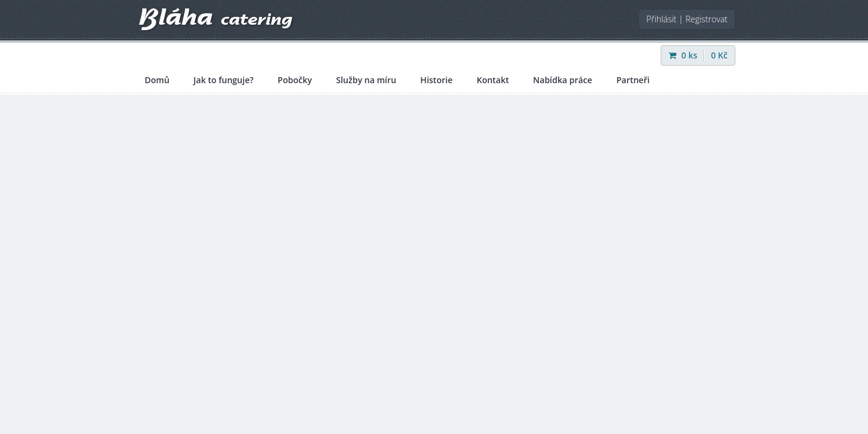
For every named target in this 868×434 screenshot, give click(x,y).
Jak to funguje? (224, 80)
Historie (436, 80)
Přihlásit (661, 19)
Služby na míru (366, 80)
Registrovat (706, 19)
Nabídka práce (562, 80)
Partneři (633, 80)
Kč (719, 55)
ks (684, 55)
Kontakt (493, 80)
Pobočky (295, 80)
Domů (157, 80)
